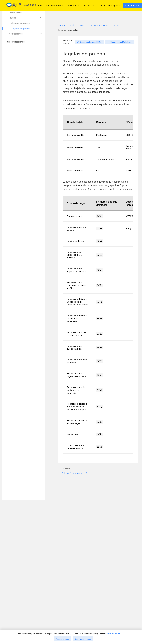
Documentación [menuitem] (55, 5)
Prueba (117, 25)
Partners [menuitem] (89, 5)
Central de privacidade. (115, 634)
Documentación (66, 25)
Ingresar (117, 5)
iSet (82, 25)
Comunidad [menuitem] (106, 5)
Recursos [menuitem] (74, 5)
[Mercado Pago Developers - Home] (21, 6)
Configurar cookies (83, 639)
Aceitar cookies (63, 639)
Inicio (39, 5)
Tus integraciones (99, 25)
